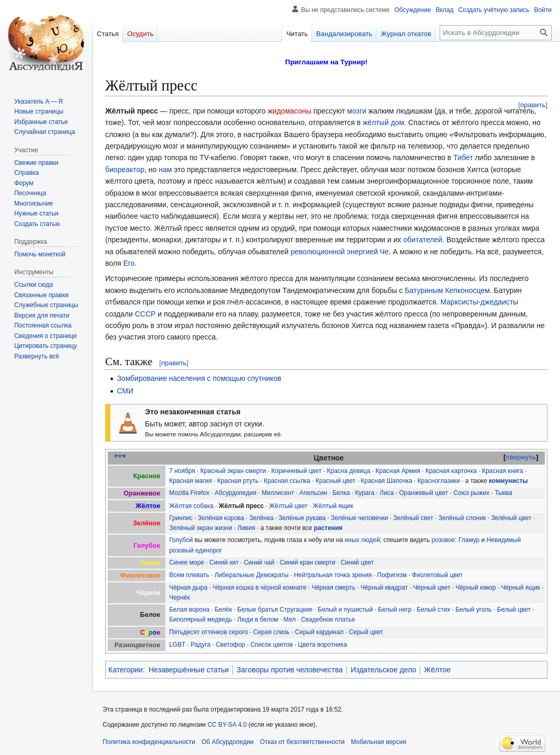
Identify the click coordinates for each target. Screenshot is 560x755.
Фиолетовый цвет (437, 575)
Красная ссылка (287, 481)
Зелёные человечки (359, 518)
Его (129, 263)
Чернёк (180, 598)
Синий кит (224, 562)
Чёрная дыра (188, 588)
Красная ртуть (238, 481)
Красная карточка (451, 471)
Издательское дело (383, 670)
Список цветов (271, 645)
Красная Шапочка (386, 481)
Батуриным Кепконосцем (447, 290)
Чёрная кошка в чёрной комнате (259, 588)
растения (328, 528)
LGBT (177, 645)
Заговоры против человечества (290, 670)
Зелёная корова (221, 518)
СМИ (125, 391)
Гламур (469, 540)
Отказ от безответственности (303, 742)
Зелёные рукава (302, 518)
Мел (290, 619)
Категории (126, 670)
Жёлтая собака (191, 506)
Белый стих (433, 610)
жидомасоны (289, 111)
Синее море (187, 562)
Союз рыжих (471, 493)
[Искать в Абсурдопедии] (496, 33)
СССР (145, 314)
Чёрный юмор (475, 588)
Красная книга (503, 471)
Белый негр (395, 610)
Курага (365, 493)
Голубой (181, 540)
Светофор (230, 645)
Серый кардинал (320, 632)
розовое (444, 540)
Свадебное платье (328, 619)
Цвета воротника (322, 645)
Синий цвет (357, 562)
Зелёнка (261, 518)
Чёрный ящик (520, 588)
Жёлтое (437, 670)
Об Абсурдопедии (228, 742)
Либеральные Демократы (252, 575)
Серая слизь (272, 632)
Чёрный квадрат (384, 588)
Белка (341, 493)
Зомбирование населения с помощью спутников (199, 378)
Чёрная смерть (334, 588)
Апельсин (313, 493)
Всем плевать (189, 575)
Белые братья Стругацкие (275, 610)
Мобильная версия (378, 742)
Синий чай (259, 562)
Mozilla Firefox (189, 493)
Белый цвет (514, 610)
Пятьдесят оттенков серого (209, 632)
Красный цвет (335, 481)
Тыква (503, 493)
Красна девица (349, 471)
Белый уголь (473, 610)
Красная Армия (398, 471)
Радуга (200, 645)
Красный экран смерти (233, 471)
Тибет (463, 157)
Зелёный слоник (462, 518)
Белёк (223, 610)
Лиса (387, 493)
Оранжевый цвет (423, 493)
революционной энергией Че (340, 252)
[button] (37, 356)
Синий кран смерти (307, 562)
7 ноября (182, 471)
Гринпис (181, 518)
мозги (357, 111)
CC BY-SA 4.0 (227, 725)
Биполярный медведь (200, 619)
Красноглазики (439, 481)
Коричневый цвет (296, 471)
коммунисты (508, 481)
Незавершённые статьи (189, 670)
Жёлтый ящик (333, 506)
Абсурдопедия (236, 493)
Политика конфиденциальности (149, 742)
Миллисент (278, 493)
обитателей (423, 240)
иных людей (362, 540)
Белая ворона (189, 610)
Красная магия (191, 481)
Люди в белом (257, 619)
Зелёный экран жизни (200, 528)
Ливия (247, 528)
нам (165, 170)
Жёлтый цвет (288, 506)
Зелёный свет (413, 518)
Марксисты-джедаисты (479, 302)
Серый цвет (366, 632)
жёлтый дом (383, 122)
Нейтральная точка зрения (333, 575)
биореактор (125, 170)
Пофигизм (392, 575)
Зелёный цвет (511, 518)
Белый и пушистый (345, 610)
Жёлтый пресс (241, 506)
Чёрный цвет (432, 588)
